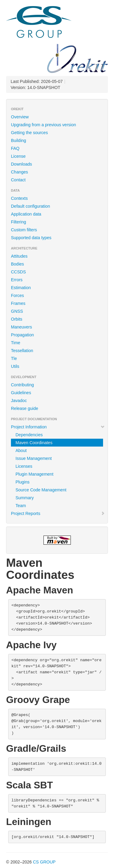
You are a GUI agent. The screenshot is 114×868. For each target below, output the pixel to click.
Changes (19, 172)
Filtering (19, 222)
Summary (25, 498)
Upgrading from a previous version (43, 125)
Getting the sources (29, 133)
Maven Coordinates (34, 443)
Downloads (21, 164)
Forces (17, 295)
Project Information (58, 427)
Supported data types (31, 238)
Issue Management (34, 458)
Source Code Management (41, 490)
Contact (18, 180)
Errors (17, 280)
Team (21, 506)
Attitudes (19, 256)
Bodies (17, 264)
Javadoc (19, 401)
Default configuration (30, 206)
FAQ (15, 148)
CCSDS (18, 272)
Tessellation (22, 351)
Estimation (21, 288)
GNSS (17, 311)
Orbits (17, 319)
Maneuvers (21, 327)
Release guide (25, 408)
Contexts (19, 198)
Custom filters (24, 230)
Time (16, 343)
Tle (14, 358)
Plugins (22, 482)
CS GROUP (44, 862)
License (18, 156)
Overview (20, 117)
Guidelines (21, 393)
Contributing (22, 385)
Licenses (24, 466)
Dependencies (29, 435)
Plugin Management (35, 474)
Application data (26, 214)
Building (19, 140)
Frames (18, 303)
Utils (15, 366)
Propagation (22, 335)
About (21, 451)
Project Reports (58, 513)
